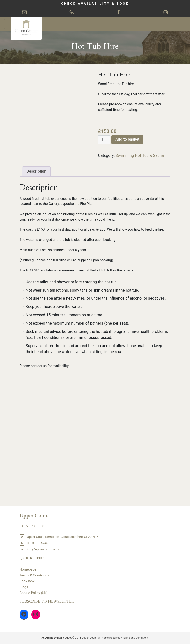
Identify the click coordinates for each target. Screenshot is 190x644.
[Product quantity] (104, 140)
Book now (27, 581)
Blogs (24, 587)
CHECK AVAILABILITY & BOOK (95, 4)
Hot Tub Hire (95, 46)
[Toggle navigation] (11, 24)
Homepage (28, 569)
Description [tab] (36, 171)
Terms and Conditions (135, 638)
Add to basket (127, 139)
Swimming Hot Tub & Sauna (140, 155)
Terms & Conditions (34, 575)
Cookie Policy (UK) (34, 593)
